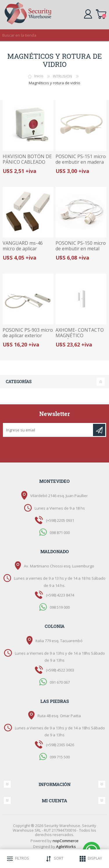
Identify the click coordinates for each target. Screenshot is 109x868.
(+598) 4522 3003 (60, 670)
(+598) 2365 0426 (60, 745)
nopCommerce (66, 841)
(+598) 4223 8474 (60, 595)
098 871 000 (60, 533)
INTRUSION (62, 76)
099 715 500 (60, 757)
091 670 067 (60, 682)
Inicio (39, 76)
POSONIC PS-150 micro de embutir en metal (81, 246)
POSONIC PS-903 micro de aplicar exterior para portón (28, 336)
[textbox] (49, 35)
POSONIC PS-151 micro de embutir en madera (81, 159)
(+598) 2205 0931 (60, 520)
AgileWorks (66, 846)
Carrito (101, 13)
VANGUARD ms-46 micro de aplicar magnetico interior (23, 249)
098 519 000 (60, 607)
